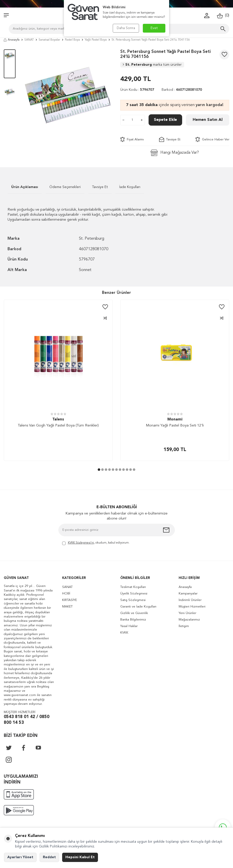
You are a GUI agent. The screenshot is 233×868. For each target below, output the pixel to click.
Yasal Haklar (129, 626)
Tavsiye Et (170, 139)
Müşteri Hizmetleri (192, 607)
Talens (58, 420)
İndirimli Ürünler (190, 600)
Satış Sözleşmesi (133, 600)
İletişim (184, 626)
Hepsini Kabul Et (80, 857)
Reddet (49, 857)
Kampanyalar (188, 594)
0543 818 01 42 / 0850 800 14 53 (27, 720)
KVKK (124, 633)
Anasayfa (12, 40)
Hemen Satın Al (208, 120)
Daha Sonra (126, 28)
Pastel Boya (72, 40)
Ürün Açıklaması (25, 187)
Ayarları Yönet (20, 857)
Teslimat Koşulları (133, 587)
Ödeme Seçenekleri (65, 187)
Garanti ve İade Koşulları (138, 607)
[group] (68, 94)
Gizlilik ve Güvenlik (134, 613)
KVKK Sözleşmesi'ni (81, 543)
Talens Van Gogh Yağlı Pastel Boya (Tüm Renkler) (58, 426)
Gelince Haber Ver (212, 139)
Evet (154, 28)
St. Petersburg (152, 65)
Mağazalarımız (189, 620)
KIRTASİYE (70, 600)
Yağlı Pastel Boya (96, 40)
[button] (99, 470)
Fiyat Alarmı (132, 139)
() (223, 16)
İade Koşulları (130, 187)
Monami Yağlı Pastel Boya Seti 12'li (175, 426)
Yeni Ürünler (187, 613)
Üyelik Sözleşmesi (134, 594)
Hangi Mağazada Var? (175, 153)
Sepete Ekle (165, 120)
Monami (175, 420)
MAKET (67, 607)
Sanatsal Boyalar (49, 40)
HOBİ (66, 594)
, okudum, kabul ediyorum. (96, 543)
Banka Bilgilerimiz (133, 620)
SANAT (29, 40)
